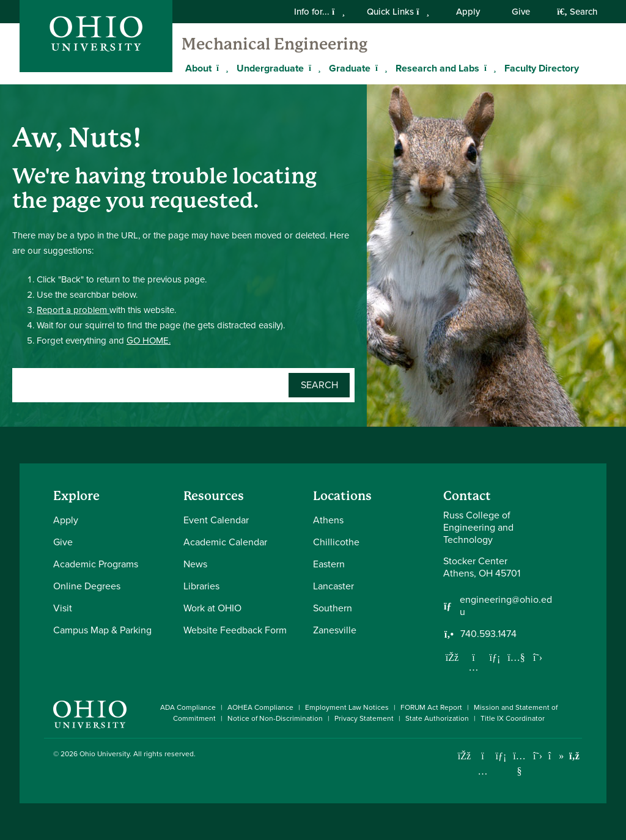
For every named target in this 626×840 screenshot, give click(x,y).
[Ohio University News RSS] (574, 756)
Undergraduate (270, 68)
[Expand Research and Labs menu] (488, 68)
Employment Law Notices (347, 707)
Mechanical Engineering (274, 44)
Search (577, 12)
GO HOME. (149, 341)
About (198, 68)
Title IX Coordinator (513, 718)
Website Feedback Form (235, 630)
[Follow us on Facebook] (452, 657)
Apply (468, 12)
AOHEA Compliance (260, 707)
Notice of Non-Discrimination (275, 718)
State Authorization (437, 718)
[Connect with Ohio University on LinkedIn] (501, 756)
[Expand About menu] (221, 68)
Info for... (319, 12)
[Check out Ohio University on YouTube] (519, 764)
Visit (63, 608)
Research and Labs (437, 68)
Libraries (201, 586)
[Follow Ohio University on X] (538, 756)
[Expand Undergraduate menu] (313, 68)
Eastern (329, 564)
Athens (328, 520)
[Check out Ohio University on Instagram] (483, 771)
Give (521, 12)
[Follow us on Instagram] (474, 667)
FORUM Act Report (431, 707)
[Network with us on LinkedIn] (495, 657)
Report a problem (73, 310)
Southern (333, 608)
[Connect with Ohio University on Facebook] (464, 756)
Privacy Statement (364, 718)
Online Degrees (87, 586)
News (195, 564)
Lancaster (333, 586)
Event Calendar (216, 520)
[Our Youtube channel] (517, 657)
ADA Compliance (188, 707)
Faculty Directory (542, 68)
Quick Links (398, 12)
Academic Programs (96, 564)
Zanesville (335, 630)
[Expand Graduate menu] (380, 68)
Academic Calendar (225, 542)
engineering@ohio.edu (506, 606)
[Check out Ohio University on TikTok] (556, 756)
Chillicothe (336, 542)
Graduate (350, 68)
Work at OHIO (212, 608)
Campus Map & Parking (102, 630)
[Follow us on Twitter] (538, 657)
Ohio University (105, 754)
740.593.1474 (488, 634)
